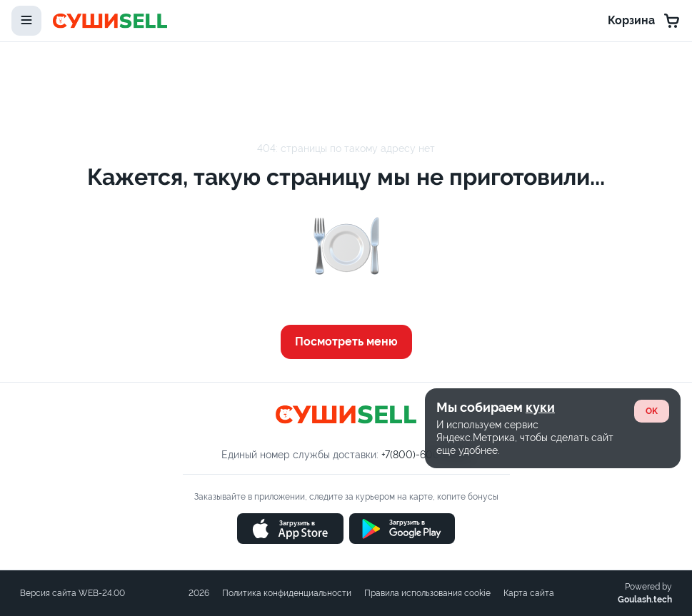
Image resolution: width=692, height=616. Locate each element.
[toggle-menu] (26, 21)
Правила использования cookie (427, 593)
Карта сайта (529, 593)
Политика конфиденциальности (287, 593)
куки (540, 407)
